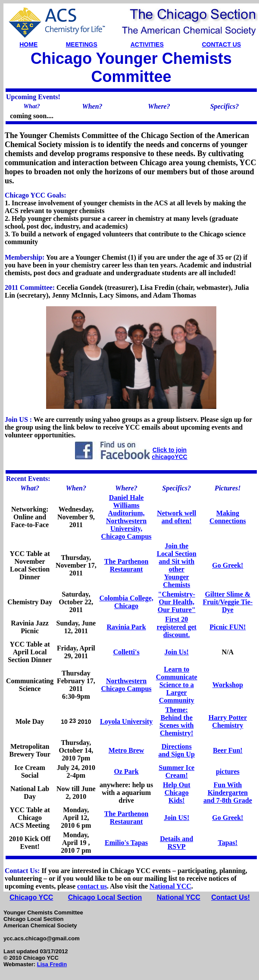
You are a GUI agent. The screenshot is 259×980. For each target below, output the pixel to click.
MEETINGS (82, 44)
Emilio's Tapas (126, 843)
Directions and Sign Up (176, 750)
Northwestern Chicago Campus (126, 685)
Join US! (176, 818)
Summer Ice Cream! (176, 771)
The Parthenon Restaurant (126, 565)
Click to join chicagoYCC (169, 453)
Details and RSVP (176, 843)
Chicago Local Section (105, 897)
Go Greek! (228, 565)
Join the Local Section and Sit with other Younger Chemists (177, 565)
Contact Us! (231, 897)
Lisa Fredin (52, 964)
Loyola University (126, 721)
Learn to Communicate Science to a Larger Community (177, 685)
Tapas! (228, 843)
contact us (92, 886)
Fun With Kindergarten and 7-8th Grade (228, 793)
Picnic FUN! (228, 627)
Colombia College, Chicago (126, 602)
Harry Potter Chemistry (228, 721)
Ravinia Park (126, 627)
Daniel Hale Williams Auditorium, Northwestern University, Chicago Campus (126, 517)
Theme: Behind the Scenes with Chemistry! (177, 721)
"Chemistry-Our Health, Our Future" (177, 602)
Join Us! (176, 652)
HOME (28, 44)
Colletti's (126, 652)
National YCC (170, 886)
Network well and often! (176, 517)
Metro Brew (126, 750)
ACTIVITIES (147, 44)
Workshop (228, 685)
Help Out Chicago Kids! (177, 793)
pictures (228, 771)
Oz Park (126, 771)
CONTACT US (221, 44)
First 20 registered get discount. (177, 627)
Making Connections (228, 517)
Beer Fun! (228, 750)
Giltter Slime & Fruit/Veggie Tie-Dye (228, 602)
